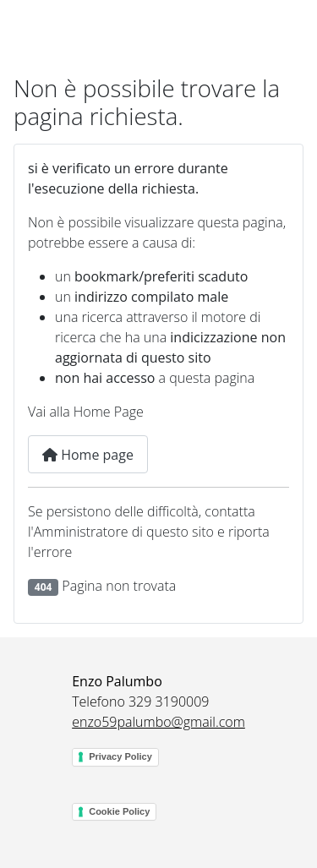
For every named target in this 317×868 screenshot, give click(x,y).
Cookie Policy (119, 811)
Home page (88, 455)
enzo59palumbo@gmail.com (158, 722)
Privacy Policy (120, 756)
